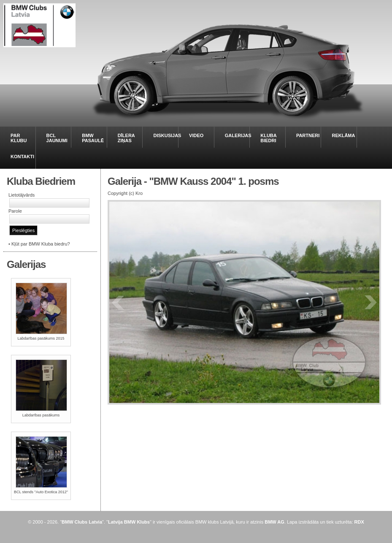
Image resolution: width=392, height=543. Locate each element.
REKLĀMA (343, 135)
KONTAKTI (22, 157)
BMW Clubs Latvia (82, 522)
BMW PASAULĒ (93, 138)
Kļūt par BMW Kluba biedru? (41, 244)
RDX (359, 522)
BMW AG (274, 522)
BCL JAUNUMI (57, 138)
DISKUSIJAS (167, 135)
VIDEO (196, 135)
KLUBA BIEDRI (268, 138)
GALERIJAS (238, 135)
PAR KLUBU (19, 138)
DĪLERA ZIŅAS (126, 138)
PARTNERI (308, 135)
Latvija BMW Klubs (129, 522)
